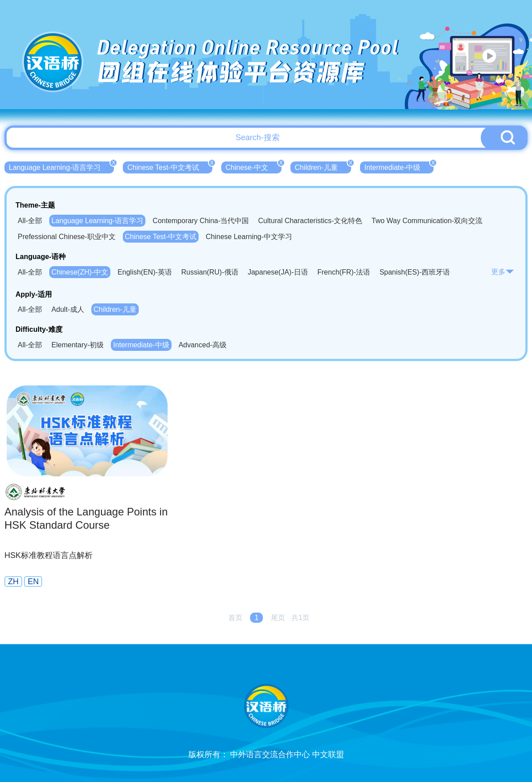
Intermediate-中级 (399, 166)
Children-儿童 (323, 166)
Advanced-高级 (203, 345)
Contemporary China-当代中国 (201, 221)
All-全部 (30, 221)
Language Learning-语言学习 (61, 166)
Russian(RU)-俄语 (210, 272)
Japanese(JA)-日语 (278, 272)
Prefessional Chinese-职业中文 (67, 237)
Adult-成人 (68, 309)
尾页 (278, 618)
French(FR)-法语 (344, 272)
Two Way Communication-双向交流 (427, 221)
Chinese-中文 (254, 166)
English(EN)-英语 (145, 272)
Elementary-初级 (78, 345)
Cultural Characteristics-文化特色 (310, 221)
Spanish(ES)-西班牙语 (415, 272)
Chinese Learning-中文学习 (249, 237)
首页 (235, 618)
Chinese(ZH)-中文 (80, 272)
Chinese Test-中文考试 (170, 166)
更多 (503, 272)
